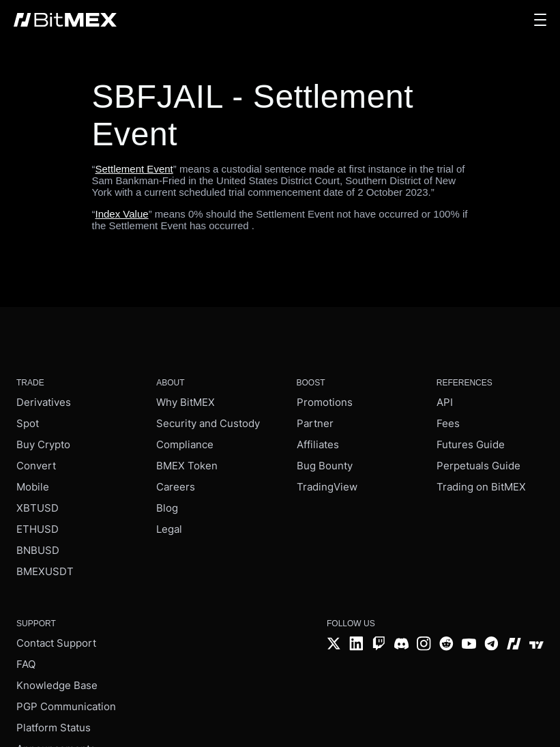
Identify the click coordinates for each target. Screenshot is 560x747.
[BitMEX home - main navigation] (65, 20)
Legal (169, 529)
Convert (36, 466)
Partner (315, 423)
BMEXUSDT (45, 571)
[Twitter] (334, 645)
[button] (540, 20)
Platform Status (54, 728)
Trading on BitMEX (481, 487)
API (445, 402)
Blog (167, 508)
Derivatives (44, 402)
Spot (28, 423)
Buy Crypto (43, 444)
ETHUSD (38, 529)
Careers (176, 487)
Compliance (185, 444)
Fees (448, 423)
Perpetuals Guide (478, 466)
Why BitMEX (186, 402)
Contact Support (56, 643)
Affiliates (318, 444)
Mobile (33, 487)
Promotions (325, 402)
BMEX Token (187, 466)
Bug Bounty (325, 466)
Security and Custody (208, 423)
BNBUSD (38, 550)
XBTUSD (38, 508)
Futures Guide (471, 444)
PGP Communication (66, 706)
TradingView (327, 487)
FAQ (26, 664)
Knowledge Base (57, 685)
